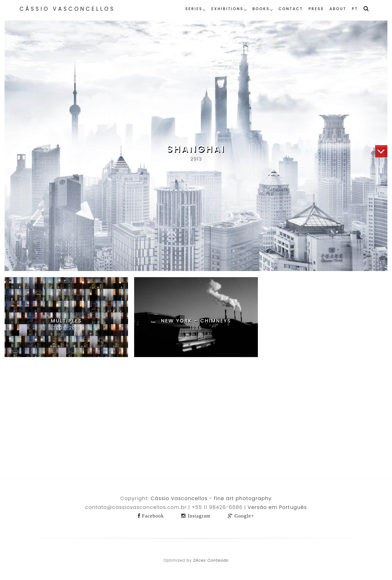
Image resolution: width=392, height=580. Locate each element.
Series (194, 9)
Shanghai (196, 149)
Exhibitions (227, 9)
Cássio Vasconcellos (67, 9)
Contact (291, 9)
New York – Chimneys (196, 321)
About (338, 9)
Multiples (66, 321)
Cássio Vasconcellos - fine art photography (211, 498)
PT (355, 9)
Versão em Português (277, 507)
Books (261, 9)
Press (316, 9)
